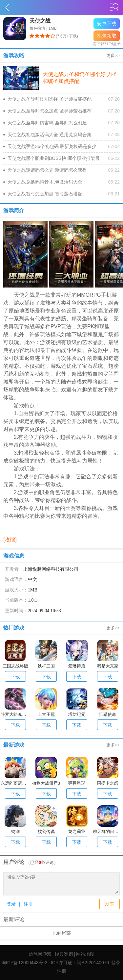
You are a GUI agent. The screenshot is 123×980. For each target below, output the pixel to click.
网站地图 (85, 954)
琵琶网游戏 (40, 954)
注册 (28, 904)
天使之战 (40, 21)
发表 (110, 904)
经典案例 (64, 954)
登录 (11, 904)
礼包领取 (107, 36)
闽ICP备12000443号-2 (24, 963)
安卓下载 (107, 24)
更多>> (113, 55)
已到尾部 (62, 933)
